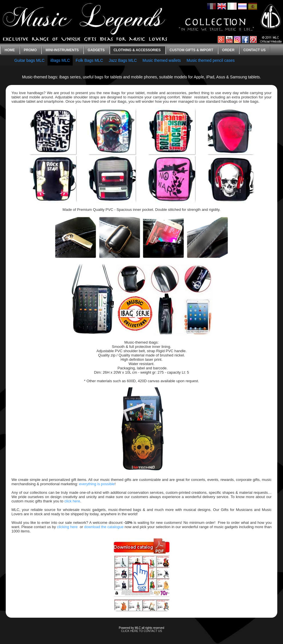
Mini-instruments (62, 50)
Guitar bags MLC (29, 60)
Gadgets (96, 50)
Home (10, 50)
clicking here (67, 527)
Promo (30, 50)
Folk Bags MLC (89, 60)
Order (228, 50)
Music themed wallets (162, 60)
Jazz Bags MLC (123, 60)
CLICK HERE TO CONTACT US (141, 631)
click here (72, 501)
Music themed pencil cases (211, 60)
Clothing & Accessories (137, 50)
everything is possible (97, 484)
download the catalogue (104, 527)
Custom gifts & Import (191, 50)
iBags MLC (60, 60)
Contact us (254, 50)
